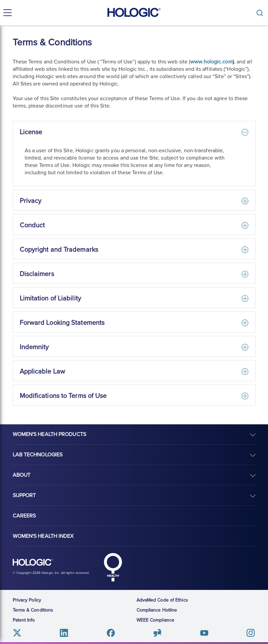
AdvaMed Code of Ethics (162, 600)
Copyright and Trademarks (59, 250)
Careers (24, 516)
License (31, 132)
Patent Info (24, 620)
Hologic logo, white (33, 563)
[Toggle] (261, 13)
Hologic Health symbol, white (113, 567)
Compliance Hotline (157, 610)
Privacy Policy (27, 600)
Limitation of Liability (50, 298)
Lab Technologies (38, 455)
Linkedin (64, 633)
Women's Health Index (43, 536)
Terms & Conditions (33, 610)
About (22, 475)
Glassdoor (157, 633)
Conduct (32, 225)
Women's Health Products (49, 434)
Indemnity (34, 347)
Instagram (250, 633)
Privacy (31, 201)
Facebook (111, 633)
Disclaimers (37, 274)
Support (24, 495)
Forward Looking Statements (62, 323)
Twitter (18, 633)
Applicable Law (42, 372)
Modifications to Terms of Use (63, 396)
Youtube (204, 633)
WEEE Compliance (156, 620)
